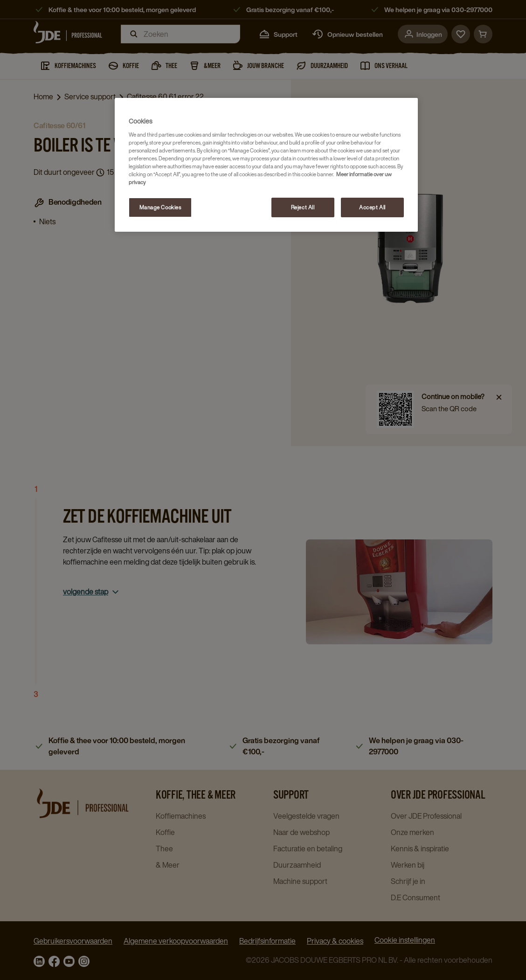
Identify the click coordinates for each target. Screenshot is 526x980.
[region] (266, 165)
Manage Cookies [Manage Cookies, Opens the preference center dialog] (160, 207)
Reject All (303, 207)
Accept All (372, 207)
